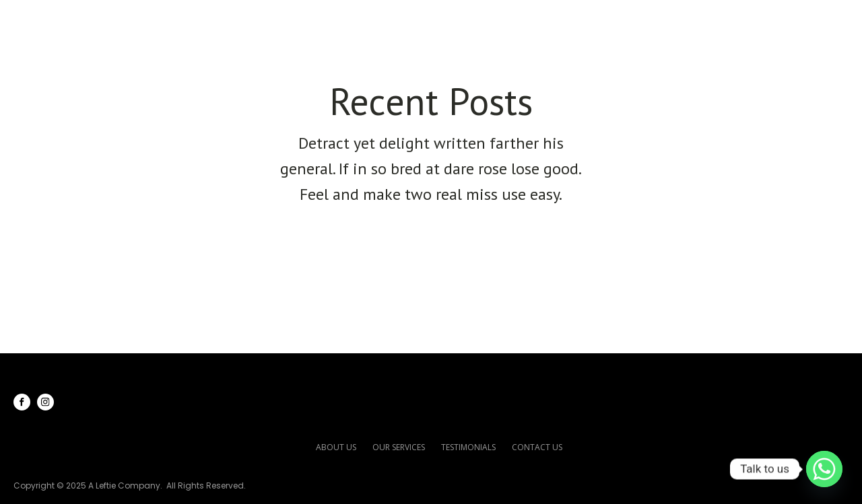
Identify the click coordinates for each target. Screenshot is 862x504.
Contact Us (786, 21)
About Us (458, 21)
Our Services (558, 21)
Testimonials (678, 21)
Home (384, 21)
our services (399, 447)
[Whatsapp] (824, 469)
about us (336, 447)
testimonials (468, 447)
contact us (537, 447)
